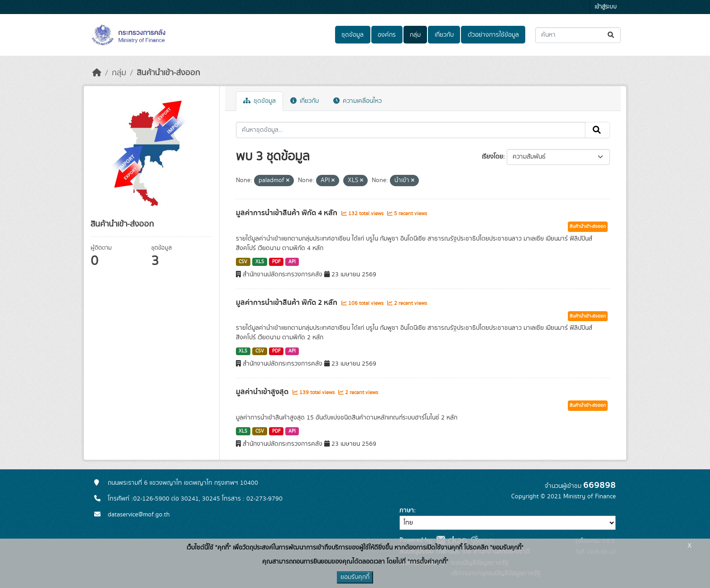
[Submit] (612, 35)
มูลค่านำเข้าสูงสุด (263, 392)
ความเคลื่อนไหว (357, 101)
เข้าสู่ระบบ (606, 7)
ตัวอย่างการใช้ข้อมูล (493, 35)
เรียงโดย (492, 157)
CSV (243, 262)
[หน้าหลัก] (97, 73)
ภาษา (407, 511)
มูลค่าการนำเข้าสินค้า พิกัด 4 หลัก (288, 213)
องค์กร (387, 35)
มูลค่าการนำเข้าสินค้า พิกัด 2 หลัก (288, 303)
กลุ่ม (415, 35)
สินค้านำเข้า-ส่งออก (168, 73)
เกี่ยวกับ (444, 35)
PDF (276, 262)
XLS (260, 262)
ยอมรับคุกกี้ (355, 577)
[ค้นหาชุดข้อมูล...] (578, 35)
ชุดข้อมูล (353, 35)
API (292, 262)
